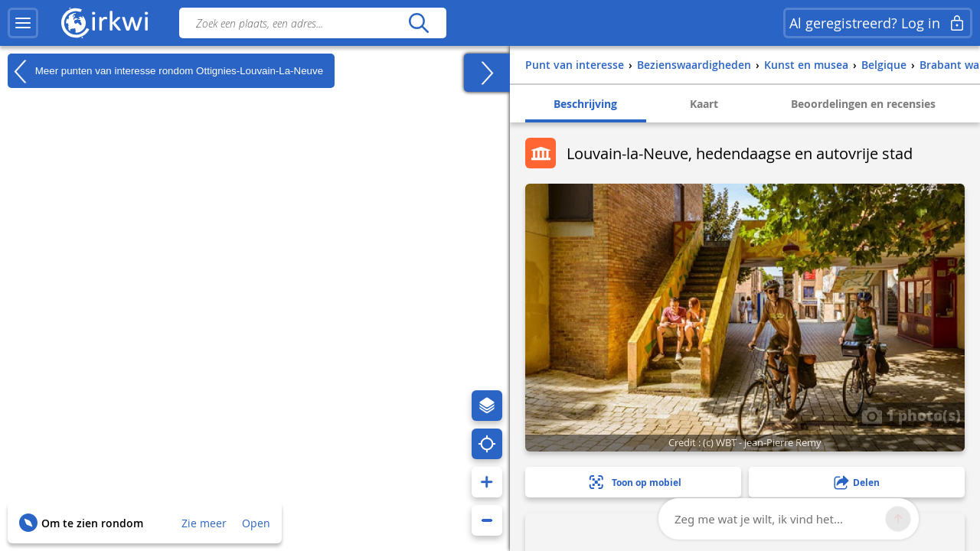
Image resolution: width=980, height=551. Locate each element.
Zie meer (204, 523)
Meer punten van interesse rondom (165, 71)
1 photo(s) (911, 415)
